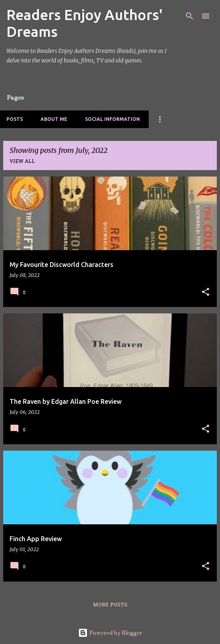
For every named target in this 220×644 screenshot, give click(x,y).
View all (22, 162)
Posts (15, 119)
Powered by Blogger (110, 633)
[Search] (190, 16)
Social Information (112, 119)
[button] (206, 292)
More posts (110, 605)
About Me (54, 119)
